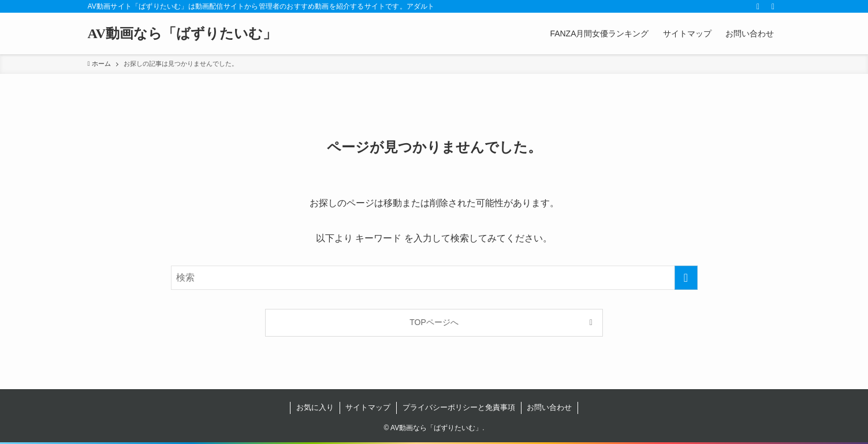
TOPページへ (434, 322)
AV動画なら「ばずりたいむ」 (182, 33)
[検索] (773, 6)
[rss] (758, 6)
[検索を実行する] (686, 278)
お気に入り (315, 407)
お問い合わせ (549, 407)
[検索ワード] (434, 278)
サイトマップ (368, 407)
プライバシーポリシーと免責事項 (459, 407)
